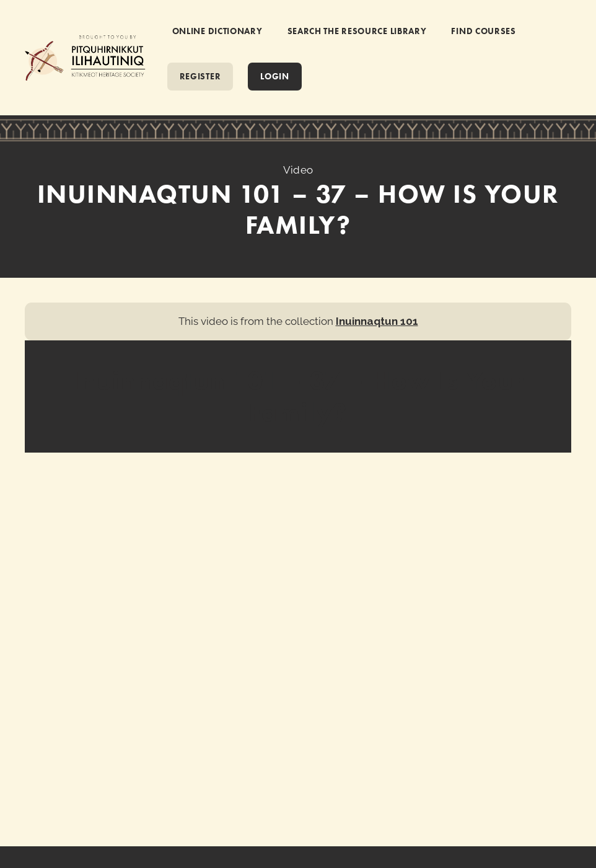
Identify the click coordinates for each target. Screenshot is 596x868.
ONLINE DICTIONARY (217, 31)
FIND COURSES (483, 31)
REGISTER (200, 76)
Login (275, 76)
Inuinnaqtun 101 (377, 321)
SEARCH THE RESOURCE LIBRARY (357, 31)
